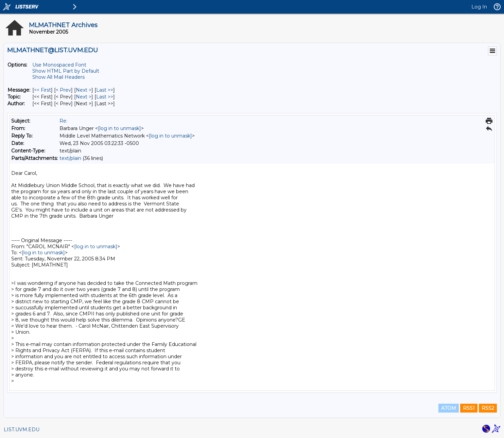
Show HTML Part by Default (66, 71)
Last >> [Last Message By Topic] (105, 97)
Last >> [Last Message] (105, 90)
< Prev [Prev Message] (63, 90)
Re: (63, 121)
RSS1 (469, 408)
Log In (479, 7)
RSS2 (488, 408)
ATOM (449, 408)
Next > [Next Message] (84, 90)
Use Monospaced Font (59, 65)
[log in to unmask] (119, 128)
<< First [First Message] (42, 90)
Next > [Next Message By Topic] (84, 97)
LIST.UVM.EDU (22, 430)
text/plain (70, 158)
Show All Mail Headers (58, 77)
